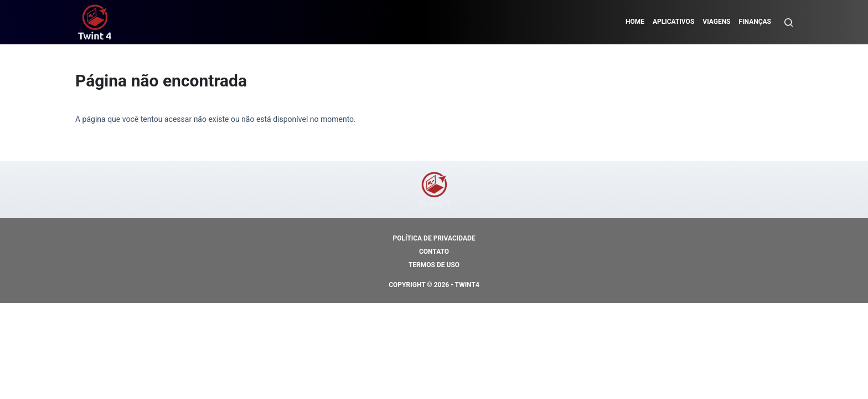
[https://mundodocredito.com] (95, 22)
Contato (434, 252)
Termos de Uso (434, 265)
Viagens (716, 22)
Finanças (755, 22)
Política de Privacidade (434, 238)
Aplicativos (673, 22)
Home (635, 22)
